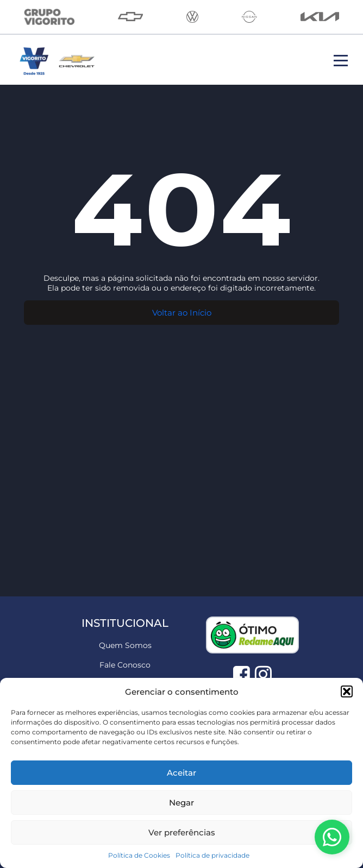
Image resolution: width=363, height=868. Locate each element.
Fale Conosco (125, 665)
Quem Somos (125, 645)
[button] (347, 691)
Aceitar (181, 773)
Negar (181, 803)
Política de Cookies (139, 855)
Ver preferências (182, 832)
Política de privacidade (212, 855)
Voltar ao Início (182, 313)
